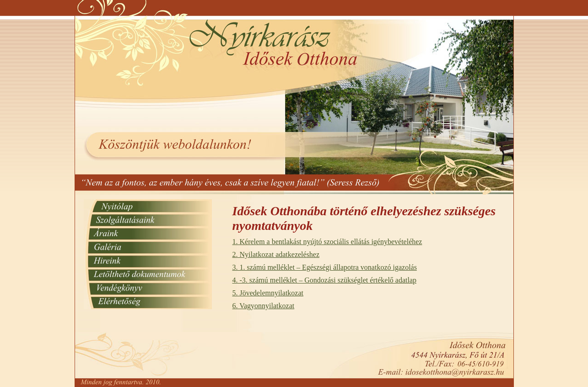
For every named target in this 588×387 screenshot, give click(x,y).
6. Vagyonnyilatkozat (264, 306)
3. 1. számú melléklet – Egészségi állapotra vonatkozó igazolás (325, 267)
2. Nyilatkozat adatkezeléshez (276, 254)
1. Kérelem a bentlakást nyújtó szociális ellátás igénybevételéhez (327, 242)
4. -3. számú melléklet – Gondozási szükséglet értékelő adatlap (325, 280)
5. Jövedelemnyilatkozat (268, 293)
